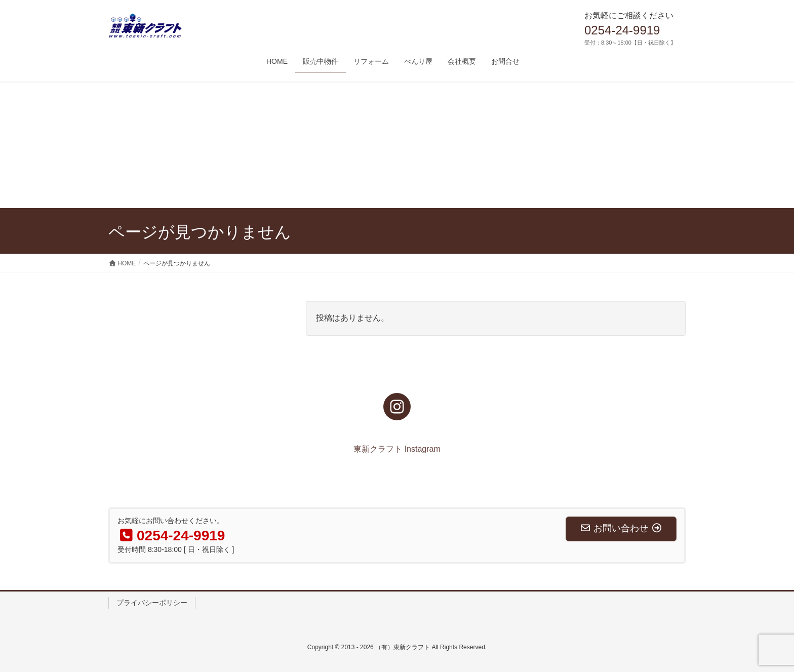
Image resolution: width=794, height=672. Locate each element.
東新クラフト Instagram (397, 449)
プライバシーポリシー (152, 603)
